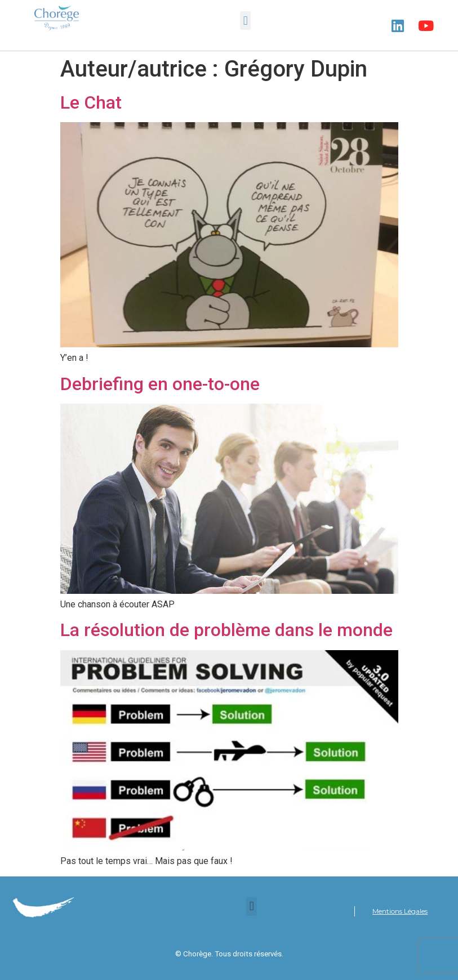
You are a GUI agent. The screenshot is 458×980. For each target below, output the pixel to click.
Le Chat (91, 102)
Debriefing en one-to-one (160, 384)
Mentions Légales (400, 911)
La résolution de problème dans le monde (226, 630)
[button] (245, 21)
